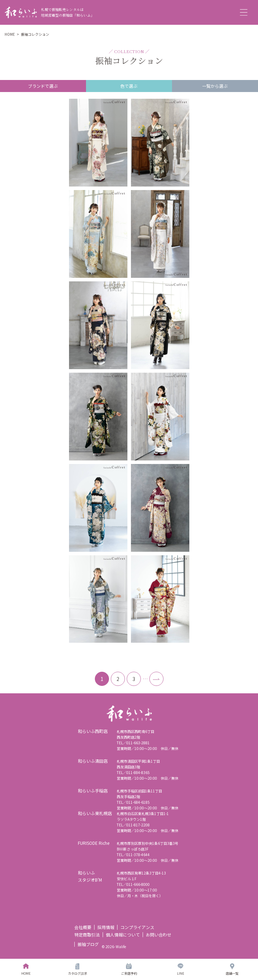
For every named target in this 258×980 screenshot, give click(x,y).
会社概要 (83, 927)
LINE (180, 970)
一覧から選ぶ (215, 86)
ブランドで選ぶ (43, 86)
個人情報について (123, 935)
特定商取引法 (87, 935)
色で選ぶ (129, 86)
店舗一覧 (232, 970)
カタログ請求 (78, 970)
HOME (10, 34)
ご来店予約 (129, 970)
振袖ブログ (88, 944)
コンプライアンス (137, 927)
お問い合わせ (159, 935)
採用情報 (106, 927)
